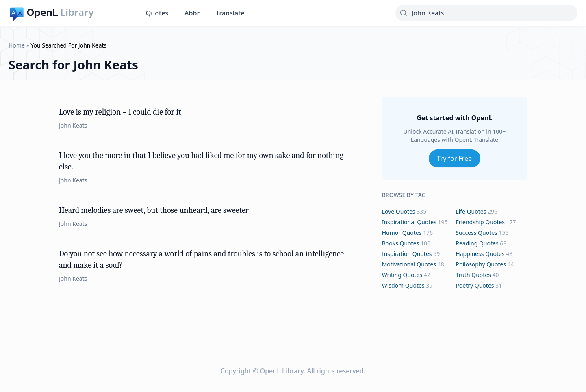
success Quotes (476, 233)
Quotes (157, 13)
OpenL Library (282, 371)
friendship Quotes (480, 222)
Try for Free (455, 158)
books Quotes (401, 243)
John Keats (73, 125)
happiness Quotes (480, 254)
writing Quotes (402, 275)
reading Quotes (477, 243)
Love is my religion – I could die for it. (121, 112)
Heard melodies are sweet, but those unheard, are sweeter (154, 210)
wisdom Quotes (403, 285)
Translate (230, 13)
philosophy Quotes (481, 264)
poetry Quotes (475, 285)
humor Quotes (402, 233)
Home (17, 45)
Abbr (192, 13)
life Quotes (471, 211)
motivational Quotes (409, 264)
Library (77, 12)
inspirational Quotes (409, 222)
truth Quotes (473, 275)
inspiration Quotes (407, 254)
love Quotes (399, 211)
